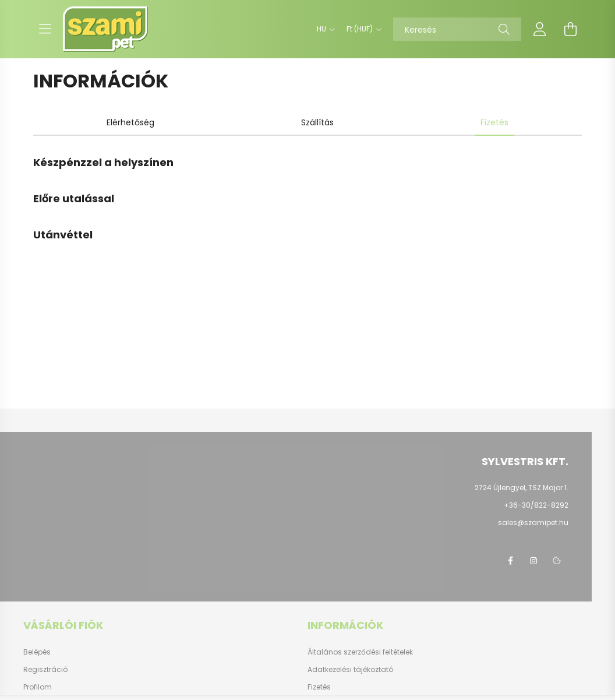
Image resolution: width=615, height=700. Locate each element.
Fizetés (319, 687)
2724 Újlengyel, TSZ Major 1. (522, 488)
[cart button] (570, 29)
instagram (533, 561)
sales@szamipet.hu (533, 523)
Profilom (38, 687)
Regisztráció (45, 670)
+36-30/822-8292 (536, 505)
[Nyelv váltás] (323, 29)
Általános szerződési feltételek (360, 652)
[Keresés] (457, 29)
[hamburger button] (45, 29)
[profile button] (540, 29)
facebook (510, 561)
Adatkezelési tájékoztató (350, 670)
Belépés (37, 652)
